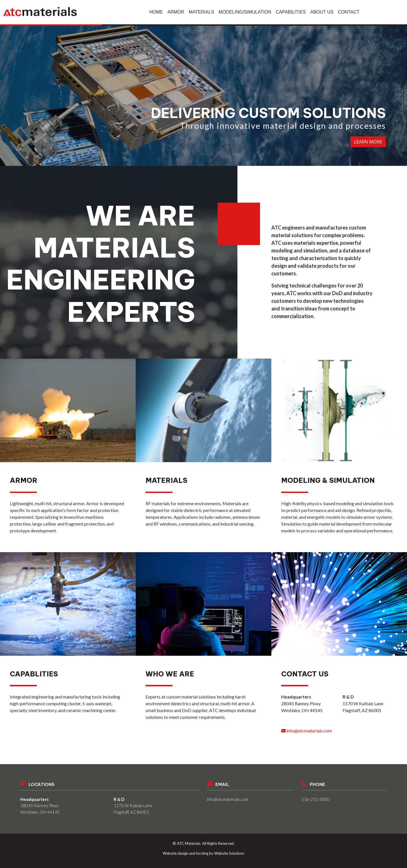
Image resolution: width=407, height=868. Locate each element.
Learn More (368, 142)
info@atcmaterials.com (307, 731)
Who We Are (170, 674)
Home (156, 12)
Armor (176, 12)
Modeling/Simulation (245, 12)
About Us (322, 12)
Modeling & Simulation (328, 480)
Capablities (34, 674)
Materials (202, 12)
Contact (349, 12)
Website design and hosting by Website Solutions (203, 853)
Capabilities (291, 12)
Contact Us (305, 674)
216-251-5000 (315, 799)
